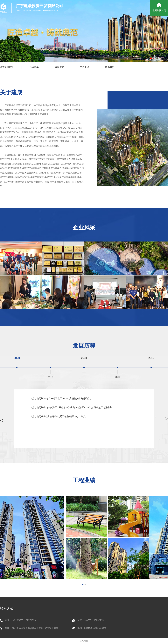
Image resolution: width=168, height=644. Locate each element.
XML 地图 (84, 641)
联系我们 (110, 67)
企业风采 (34, 67)
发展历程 (59, 67)
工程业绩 (85, 67)
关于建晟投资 (7, 67)
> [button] (2, 420)
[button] (83, 585)
